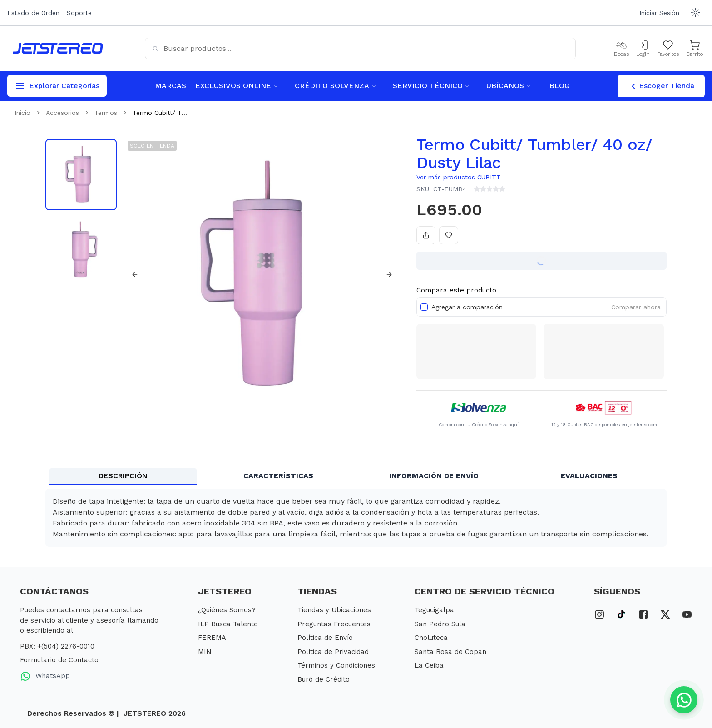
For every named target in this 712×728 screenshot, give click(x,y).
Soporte (79, 13)
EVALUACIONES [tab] (589, 476)
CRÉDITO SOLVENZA (336, 86)
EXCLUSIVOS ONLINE (237, 86)
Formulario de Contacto (59, 660)
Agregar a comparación (467, 307)
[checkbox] (424, 307)
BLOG (560, 86)
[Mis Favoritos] (668, 49)
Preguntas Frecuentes (334, 624)
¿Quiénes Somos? (227, 610)
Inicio (22, 113)
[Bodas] (621, 49)
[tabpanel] (356, 518)
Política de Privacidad (333, 652)
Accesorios (62, 113)
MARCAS (171, 86)
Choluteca (431, 638)
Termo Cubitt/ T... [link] (160, 113)
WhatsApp (45, 676)
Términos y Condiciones (336, 665)
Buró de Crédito (324, 679)
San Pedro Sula (440, 624)
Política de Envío (325, 638)
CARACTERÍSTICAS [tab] (278, 476)
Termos (106, 113)
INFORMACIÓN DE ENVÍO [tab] (434, 476)
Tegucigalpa (434, 610)
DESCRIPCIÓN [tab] (123, 476)
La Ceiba (429, 665)
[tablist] (356, 476)
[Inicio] (58, 48)
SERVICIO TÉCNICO (431, 86)
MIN (205, 652)
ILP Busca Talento (228, 624)
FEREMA (212, 638)
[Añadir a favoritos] (449, 235)
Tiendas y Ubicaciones (334, 610)
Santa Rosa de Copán (450, 652)
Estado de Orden (33, 13)
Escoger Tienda (661, 86)
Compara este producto (456, 290)
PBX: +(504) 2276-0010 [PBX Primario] (57, 646)
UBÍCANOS (509, 86)
